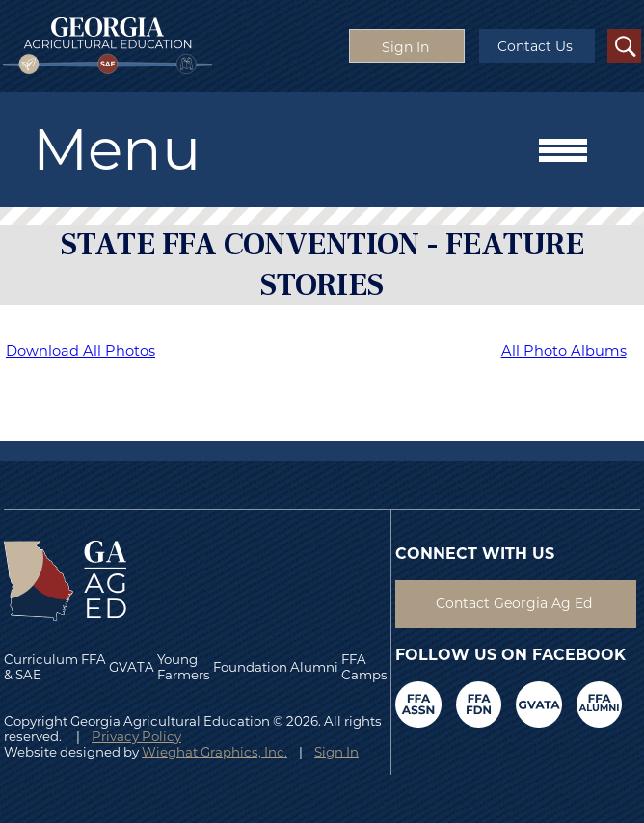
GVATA (132, 667)
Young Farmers (184, 667)
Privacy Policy (136, 736)
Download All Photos (80, 351)
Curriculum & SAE (41, 667)
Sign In (336, 752)
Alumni (314, 667)
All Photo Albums (564, 351)
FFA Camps (364, 667)
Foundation (250, 667)
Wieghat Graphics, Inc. (215, 752)
